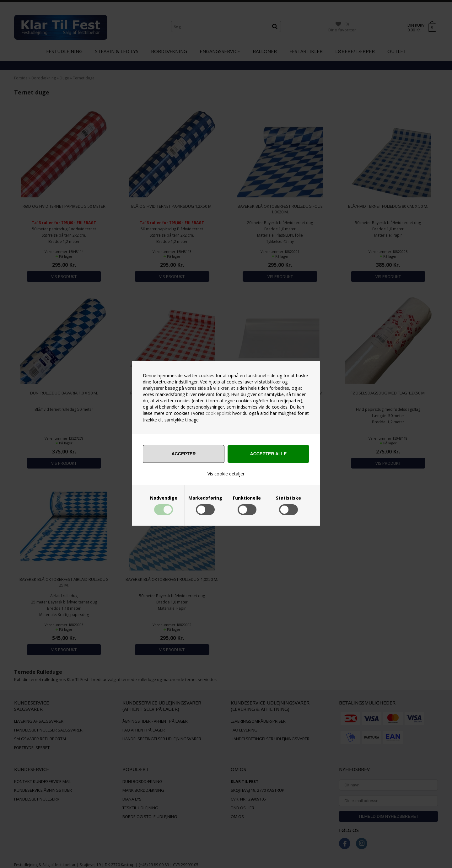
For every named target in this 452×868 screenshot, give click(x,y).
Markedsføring (205, 498)
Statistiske (288, 498)
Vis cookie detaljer (226, 474)
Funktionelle (247, 498)
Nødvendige (164, 498)
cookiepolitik (218, 413)
